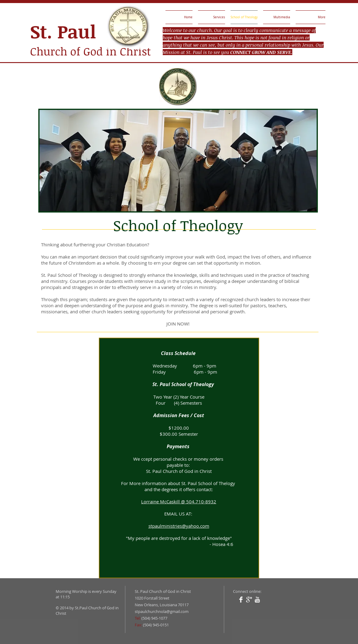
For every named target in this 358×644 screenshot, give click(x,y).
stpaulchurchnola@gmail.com (162, 611)
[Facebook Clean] (241, 600)
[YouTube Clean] (257, 600)
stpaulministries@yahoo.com (179, 526)
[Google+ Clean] (249, 600)
